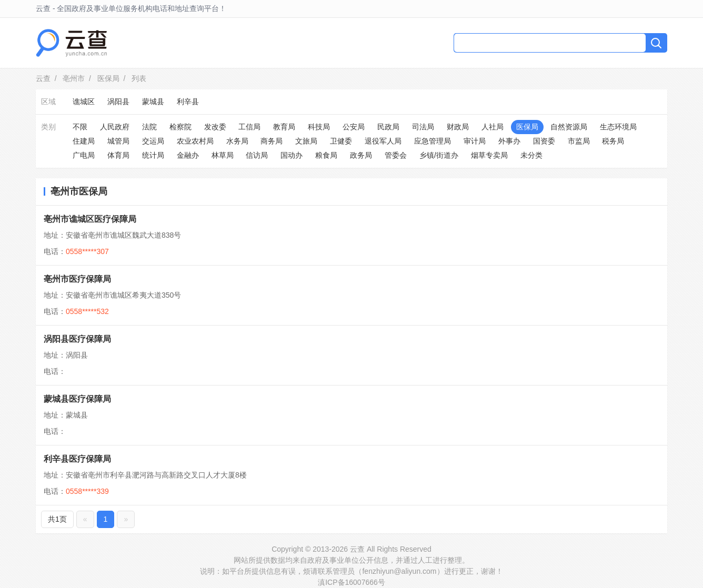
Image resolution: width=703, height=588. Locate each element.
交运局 (153, 141)
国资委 (544, 141)
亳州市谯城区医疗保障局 (90, 219)
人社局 (493, 127)
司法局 (423, 127)
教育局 (284, 127)
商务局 (272, 141)
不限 (80, 127)
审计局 (475, 141)
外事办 (509, 141)
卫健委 (341, 141)
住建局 (84, 141)
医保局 (108, 78)
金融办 (188, 155)
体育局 (118, 155)
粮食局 (326, 155)
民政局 (388, 127)
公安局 (354, 127)
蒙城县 (153, 102)
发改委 (215, 127)
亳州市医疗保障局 (77, 279)
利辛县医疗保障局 (77, 459)
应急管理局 (433, 141)
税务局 (613, 141)
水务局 (237, 141)
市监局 (579, 141)
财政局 (458, 127)
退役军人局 (383, 141)
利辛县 (188, 102)
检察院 (180, 127)
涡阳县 (118, 102)
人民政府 (115, 127)
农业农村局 (195, 141)
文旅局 (306, 141)
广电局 (84, 155)
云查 (43, 78)
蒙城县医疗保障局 (77, 399)
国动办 (292, 155)
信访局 (257, 155)
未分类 (531, 155)
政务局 (361, 155)
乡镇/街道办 (439, 155)
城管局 (118, 141)
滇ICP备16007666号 (352, 582)
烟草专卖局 (489, 155)
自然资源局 (569, 127)
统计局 (153, 155)
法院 (149, 127)
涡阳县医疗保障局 (77, 339)
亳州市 (74, 78)
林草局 (223, 155)
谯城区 (84, 102)
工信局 (249, 127)
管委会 (396, 155)
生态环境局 (618, 127)
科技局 (319, 127)
